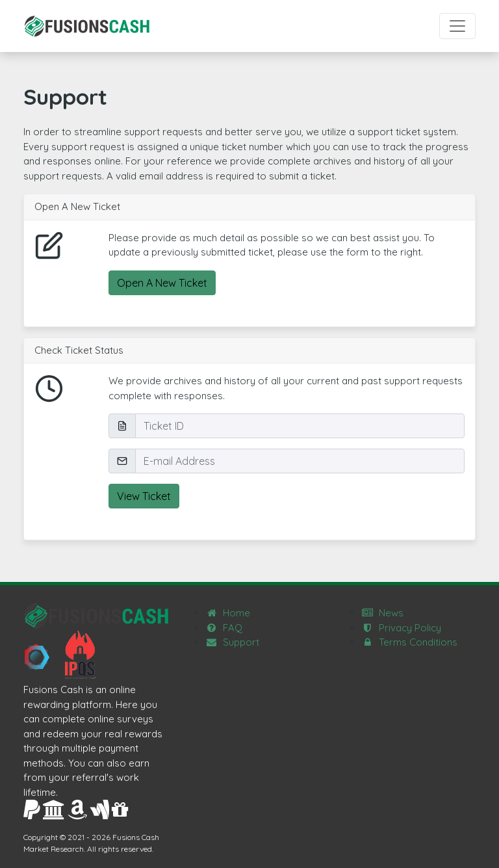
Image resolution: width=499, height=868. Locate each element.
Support (232, 642)
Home (228, 613)
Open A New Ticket (162, 283)
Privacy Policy (401, 628)
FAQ (224, 628)
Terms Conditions (409, 642)
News (382, 613)
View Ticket (144, 496)
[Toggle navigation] (457, 26)
